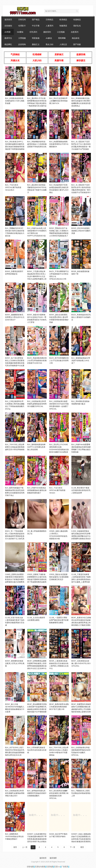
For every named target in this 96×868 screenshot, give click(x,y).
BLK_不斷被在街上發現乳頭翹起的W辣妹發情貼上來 (81, 793)
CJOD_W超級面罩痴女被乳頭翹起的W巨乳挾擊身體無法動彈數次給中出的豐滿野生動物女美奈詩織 (81, 536)
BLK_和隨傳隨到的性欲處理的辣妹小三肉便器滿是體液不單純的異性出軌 (37, 144)
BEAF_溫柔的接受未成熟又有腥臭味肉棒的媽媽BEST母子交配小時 (59, 707)
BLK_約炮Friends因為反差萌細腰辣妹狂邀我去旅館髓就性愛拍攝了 (37, 490)
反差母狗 (22, 44)
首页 (15, 847)
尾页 (82, 847)
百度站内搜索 (40, 867)
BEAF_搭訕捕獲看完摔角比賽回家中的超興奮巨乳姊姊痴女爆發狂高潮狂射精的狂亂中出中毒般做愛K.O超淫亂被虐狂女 (37, 709)
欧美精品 (63, 20)
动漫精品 (77, 20)
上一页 (25, 847)
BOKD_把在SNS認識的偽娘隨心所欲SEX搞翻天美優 (81, 231)
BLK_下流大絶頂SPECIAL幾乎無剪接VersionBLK (13, 187)
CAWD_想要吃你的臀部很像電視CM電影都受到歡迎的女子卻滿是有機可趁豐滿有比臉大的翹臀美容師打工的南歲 (15, 579)
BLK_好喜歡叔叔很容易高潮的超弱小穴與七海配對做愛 (15, 101)
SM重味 (20, 32)
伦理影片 (22, 26)
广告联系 (65, 867)
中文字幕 (36, 26)
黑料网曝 (62, 38)
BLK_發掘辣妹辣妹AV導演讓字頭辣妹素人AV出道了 (81, 361)
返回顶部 (53, 858)
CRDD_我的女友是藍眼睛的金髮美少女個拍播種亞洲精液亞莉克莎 (59, 577)
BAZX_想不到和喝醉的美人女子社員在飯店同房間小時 (59, 361)
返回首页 (8, 20)
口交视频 (61, 32)
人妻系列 (49, 26)
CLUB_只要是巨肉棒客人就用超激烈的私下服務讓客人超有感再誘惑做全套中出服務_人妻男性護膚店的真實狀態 (81, 579)
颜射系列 (47, 32)
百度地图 (50, 867)
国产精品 (36, 20)
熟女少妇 (49, 44)
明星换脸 (36, 38)
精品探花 (76, 38)
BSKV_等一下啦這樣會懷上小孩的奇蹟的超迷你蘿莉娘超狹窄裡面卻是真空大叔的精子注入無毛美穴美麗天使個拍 (15, 536)
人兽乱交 (63, 44)
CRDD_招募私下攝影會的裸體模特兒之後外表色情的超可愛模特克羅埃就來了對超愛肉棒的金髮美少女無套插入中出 (37, 579)
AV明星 (8, 32)
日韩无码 (22, 20)
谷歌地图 (30, 867)
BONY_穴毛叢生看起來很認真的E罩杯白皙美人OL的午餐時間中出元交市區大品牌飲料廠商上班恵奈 (37, 276)
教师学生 (8, 38)
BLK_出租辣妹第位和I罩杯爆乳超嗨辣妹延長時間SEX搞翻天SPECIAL (37, 404)
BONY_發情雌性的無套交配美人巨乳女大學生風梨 (15, 663)
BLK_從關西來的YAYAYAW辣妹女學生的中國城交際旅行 (14, 836)
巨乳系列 (33, 32)
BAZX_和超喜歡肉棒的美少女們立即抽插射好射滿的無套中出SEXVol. (37, 361)
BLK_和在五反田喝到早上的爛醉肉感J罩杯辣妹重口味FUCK (58, 101)
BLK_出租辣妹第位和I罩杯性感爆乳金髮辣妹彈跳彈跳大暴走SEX (15, 793)
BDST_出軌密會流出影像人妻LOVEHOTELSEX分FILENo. (81, 663)
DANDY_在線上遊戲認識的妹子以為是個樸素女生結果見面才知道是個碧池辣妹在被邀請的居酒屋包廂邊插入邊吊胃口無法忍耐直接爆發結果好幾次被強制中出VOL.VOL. (81, 842)
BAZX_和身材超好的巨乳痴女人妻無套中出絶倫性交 (81, 317)
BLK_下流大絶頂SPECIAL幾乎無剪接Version (57, 490)
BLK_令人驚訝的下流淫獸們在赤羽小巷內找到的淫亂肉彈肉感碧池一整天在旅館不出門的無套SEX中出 (81, 190)
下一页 (72, 847)
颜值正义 (36, 44)
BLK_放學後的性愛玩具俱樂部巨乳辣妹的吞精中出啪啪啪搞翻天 (37, 793)
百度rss (57, 867)
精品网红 (8, 44)
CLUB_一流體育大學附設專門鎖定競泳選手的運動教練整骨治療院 (59, 620)
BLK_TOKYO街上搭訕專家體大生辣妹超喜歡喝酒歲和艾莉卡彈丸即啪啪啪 (15, 447)
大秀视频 (22, 38)
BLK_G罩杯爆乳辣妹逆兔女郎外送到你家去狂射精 (37, 750)
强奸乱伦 (77, 26)
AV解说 (49, 38)
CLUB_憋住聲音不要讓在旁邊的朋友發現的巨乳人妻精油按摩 (81, 490)
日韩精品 (49, 20)
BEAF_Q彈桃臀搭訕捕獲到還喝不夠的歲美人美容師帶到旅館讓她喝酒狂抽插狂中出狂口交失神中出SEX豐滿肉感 (37, 666)
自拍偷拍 (8, 26)
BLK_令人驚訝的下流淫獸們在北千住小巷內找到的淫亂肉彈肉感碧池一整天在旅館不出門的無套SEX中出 (81, 147)
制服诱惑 (63, 26)
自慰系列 (75, 32)
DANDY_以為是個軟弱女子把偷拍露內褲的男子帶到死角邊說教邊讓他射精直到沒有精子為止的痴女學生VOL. (37, 839)
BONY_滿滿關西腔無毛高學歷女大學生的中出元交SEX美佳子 (15, 317)
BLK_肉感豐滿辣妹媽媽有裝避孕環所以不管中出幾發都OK (59, 144)
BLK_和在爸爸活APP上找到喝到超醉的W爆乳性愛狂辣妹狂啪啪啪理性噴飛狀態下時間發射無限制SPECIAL (15, 147)
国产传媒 (77, 44)
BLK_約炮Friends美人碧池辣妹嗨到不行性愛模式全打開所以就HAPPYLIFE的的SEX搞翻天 (37, 233)
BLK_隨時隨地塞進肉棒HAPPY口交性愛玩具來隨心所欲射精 (36, 447)
